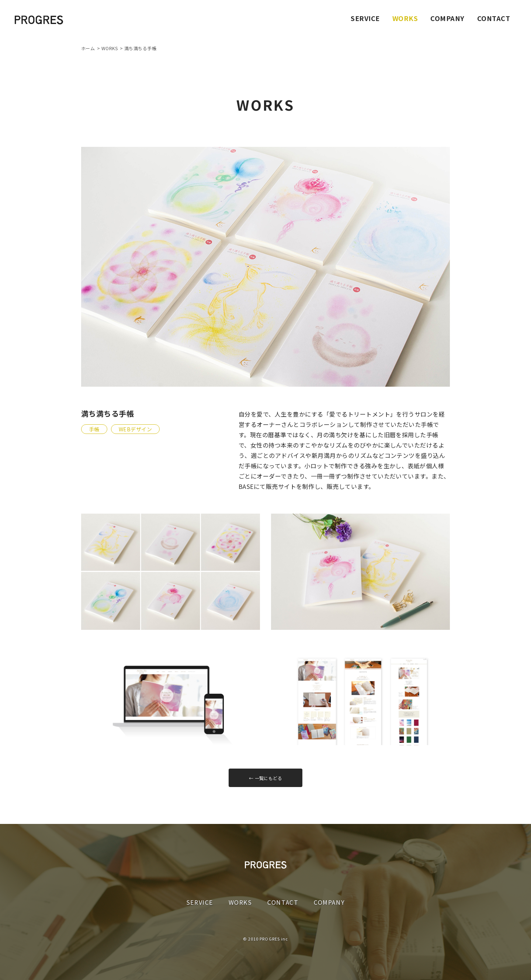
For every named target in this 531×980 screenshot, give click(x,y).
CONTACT (494, 18)
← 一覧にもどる (266, 778)
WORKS (240, 902)
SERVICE (365, 18)
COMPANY (447, 18)
